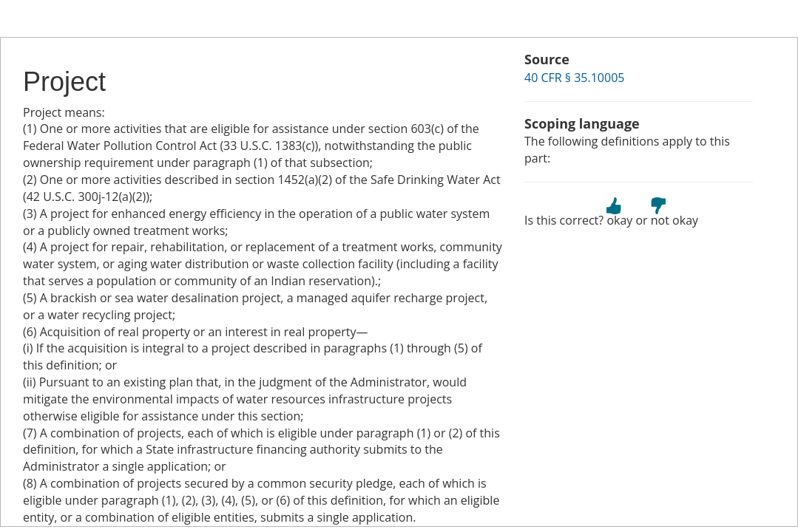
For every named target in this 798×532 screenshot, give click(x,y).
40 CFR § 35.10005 (574, 78)
